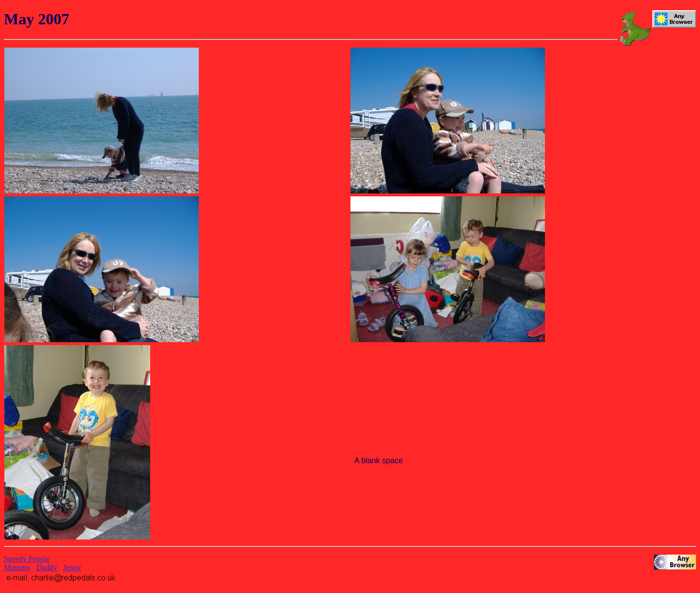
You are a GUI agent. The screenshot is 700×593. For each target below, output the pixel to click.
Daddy (47, 567)
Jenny (72, 567)
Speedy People (27, 559)
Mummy (17, 567)
